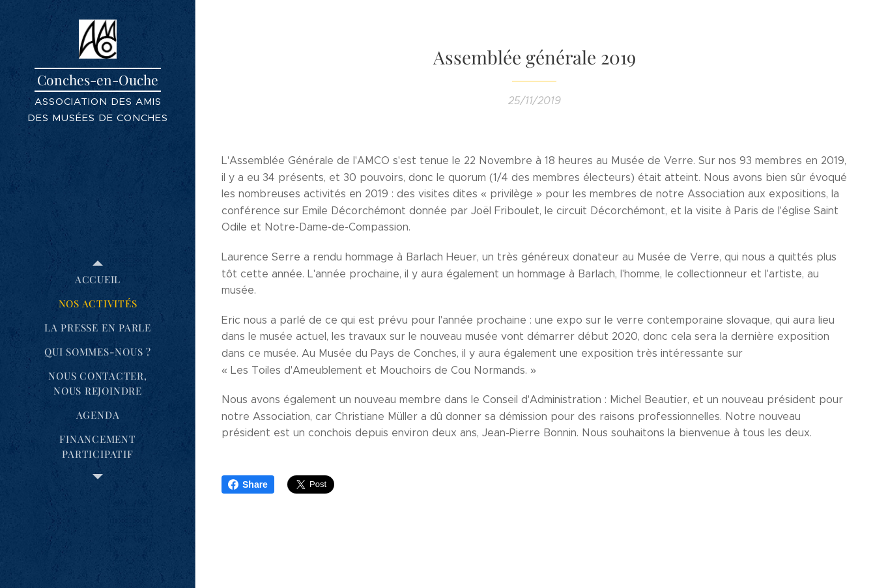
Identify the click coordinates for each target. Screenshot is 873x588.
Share (248, 484)
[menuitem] (98, 280)
